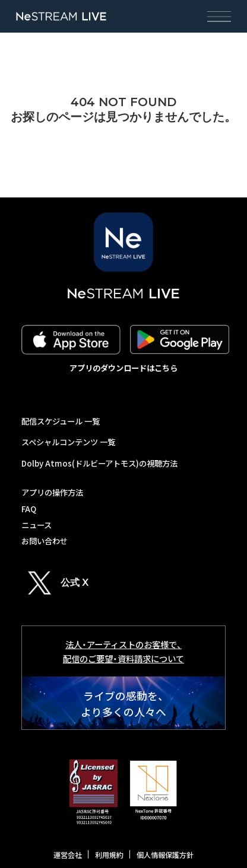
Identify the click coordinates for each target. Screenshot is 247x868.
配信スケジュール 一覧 (61, 421)
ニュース (37, 525)
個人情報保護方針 (165, 855)
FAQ (29, 509)
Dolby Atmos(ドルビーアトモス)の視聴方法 (99, 463)
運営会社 (68, 855)
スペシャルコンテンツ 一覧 (68, 442)
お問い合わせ (45, 541)
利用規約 (109, 855)
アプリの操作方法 (52, 492)
